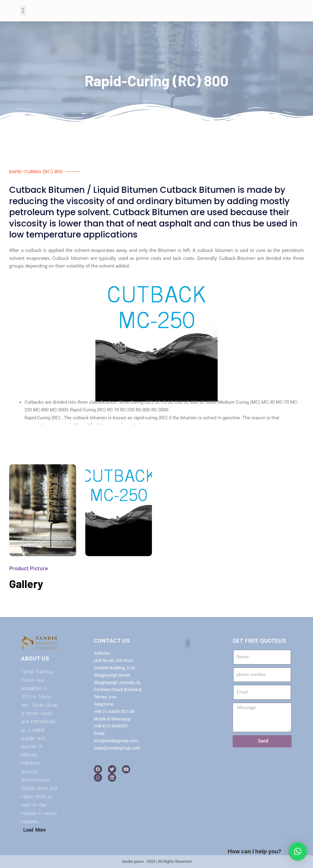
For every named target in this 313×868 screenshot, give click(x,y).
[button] (23, 11)
